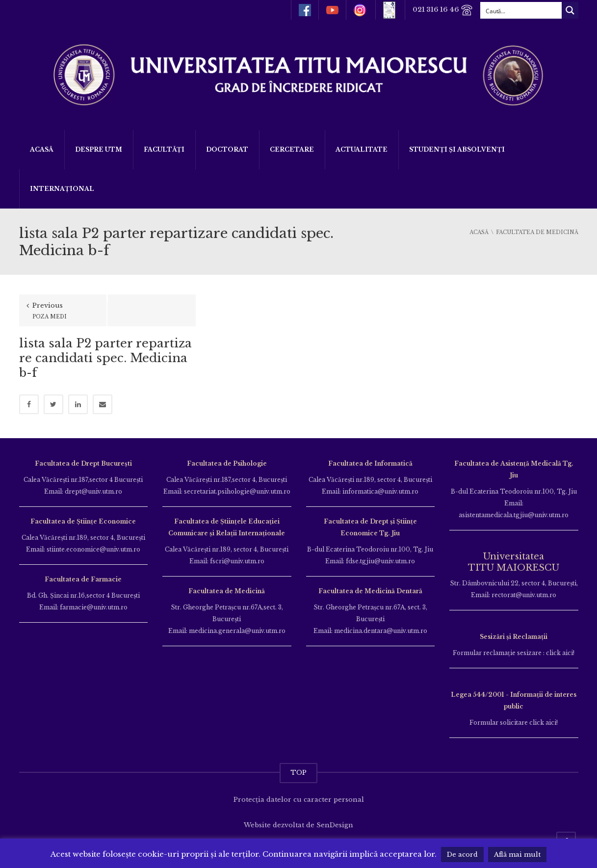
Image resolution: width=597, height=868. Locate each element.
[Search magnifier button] (570, 10)
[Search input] (521, 10)
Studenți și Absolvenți (457, 149)
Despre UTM (99, 149)
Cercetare (292, 149)
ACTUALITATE (362, 149)
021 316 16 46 (443, 10)
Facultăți (164, 149)
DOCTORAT (227, 149)
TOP (298, 773)
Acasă (42, 149)
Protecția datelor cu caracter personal (299, 800)
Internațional (62, 189)
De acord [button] (462, 855)
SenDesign (335, 825)
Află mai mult (517, 855)
